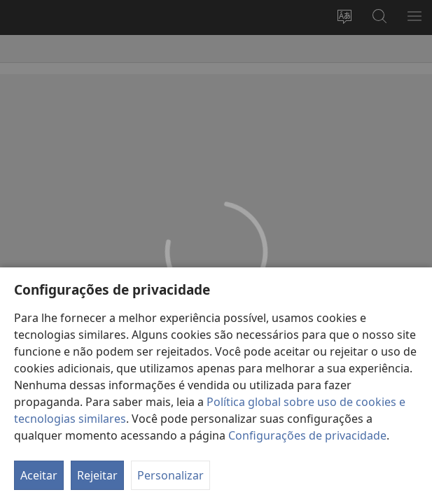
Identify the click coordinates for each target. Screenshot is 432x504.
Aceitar (39, 475)
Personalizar (170, 475)
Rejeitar (97, 475)
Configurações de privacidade (307, 435)
